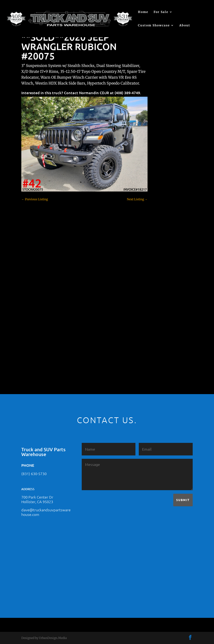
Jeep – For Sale (165, 305)
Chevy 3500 (163, 225)
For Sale (161, 12)
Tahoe (160, 342)
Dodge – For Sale (167, 254)
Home (143, 12)
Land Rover (163, 312)
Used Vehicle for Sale (169, 364)
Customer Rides (166, 239)
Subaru (160, 334)
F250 (159, 269)
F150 (159, 261)
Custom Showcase (154, 26)
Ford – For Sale (166, 283)
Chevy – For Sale (167, 203)
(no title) (161, 180)
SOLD (159, 327)
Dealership (163, 247)
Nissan (160, 320)
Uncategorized (165, 356)
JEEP (159, 298)
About (185, 26)
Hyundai (161, 291)
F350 (159, 276)
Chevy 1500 (163, 210)
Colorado (161, 232)
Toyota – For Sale (167, 349)
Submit (183, 500)
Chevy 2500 (163, 217)
